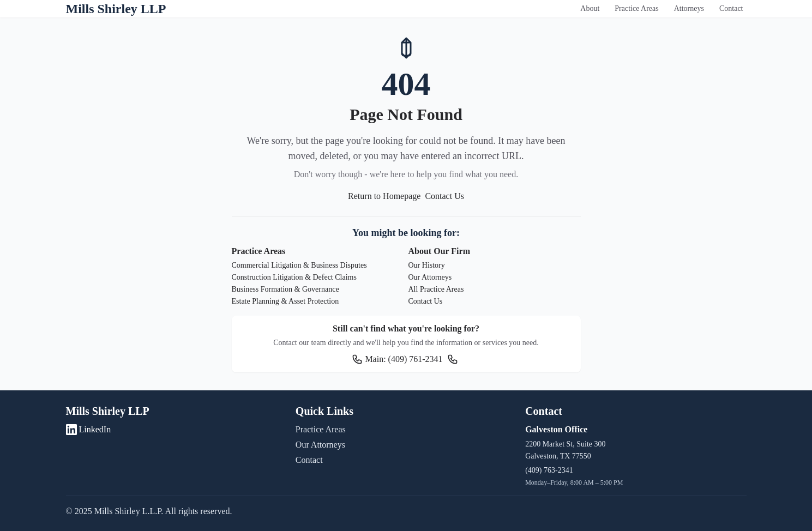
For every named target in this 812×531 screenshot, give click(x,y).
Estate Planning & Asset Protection (285, 301)
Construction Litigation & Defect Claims (294, 277)
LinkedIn (89, 430)
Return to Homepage (384, 196)
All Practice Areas (436, 289)
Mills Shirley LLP (116, 9)
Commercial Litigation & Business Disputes (299, 265)
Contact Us (444, 196)
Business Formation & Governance (285, 289)
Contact (731, 8)
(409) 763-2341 (549, 470)
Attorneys (689, 8)
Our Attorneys (430, 277)
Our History (427, 265)
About (590, 8)
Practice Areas (636, 8)
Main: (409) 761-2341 (397, 359)
